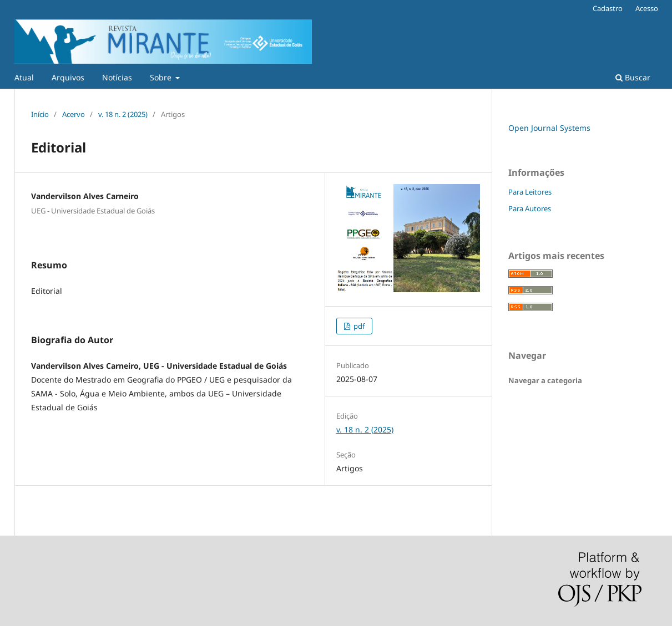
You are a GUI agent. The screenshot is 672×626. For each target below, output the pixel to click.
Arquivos (68, 77)
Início (40, 114)
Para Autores (530, 208)
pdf (358, 326)
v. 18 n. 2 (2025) (123, 114)
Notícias (117, 77)
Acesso (647, 8)
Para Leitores (530, 192)
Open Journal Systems (549, 128)
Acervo (74, 114)
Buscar (633, 77)
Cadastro (608, 8)
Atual (24, 77)
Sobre (162, 77)
